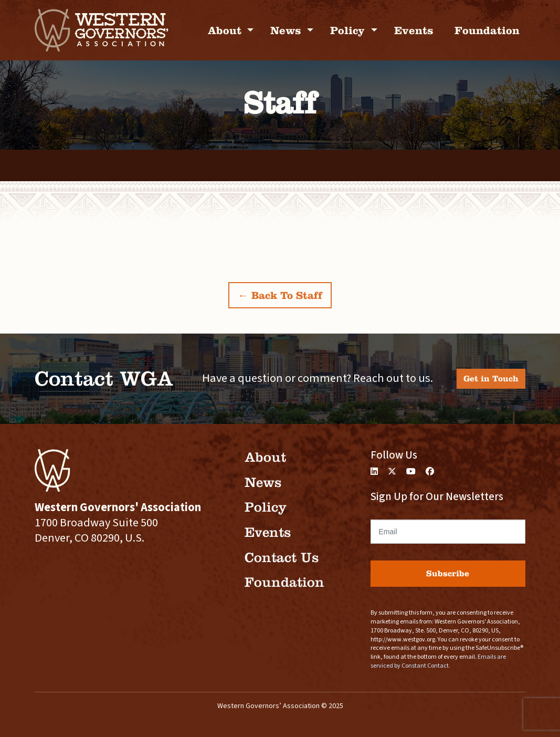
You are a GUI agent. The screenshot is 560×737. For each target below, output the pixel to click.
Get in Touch (491, 378)
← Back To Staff (280, 295)
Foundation (487, 30)
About (226, 30)
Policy (349, 30)
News (287, 30)
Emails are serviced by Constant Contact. (438, 661)
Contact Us (282, 558)
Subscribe (448, 573)
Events (414, 30)
